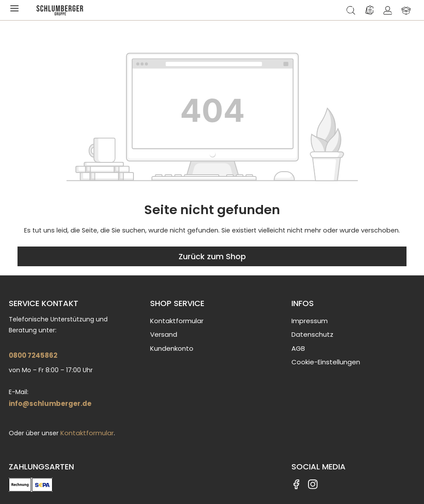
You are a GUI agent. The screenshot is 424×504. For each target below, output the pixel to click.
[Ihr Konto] (388, 10)
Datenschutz (312, 334)
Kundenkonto (172, 348)
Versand (164, 334)
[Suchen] (351, 10)
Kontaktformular (87, 433)
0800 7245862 (33, 355)
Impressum (310, 321)
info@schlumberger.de (50, 404)
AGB (298, 348)
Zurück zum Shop (212, 256)
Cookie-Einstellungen (326, 362)
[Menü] (16, 10)
